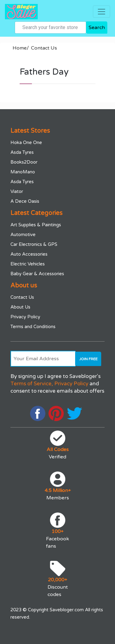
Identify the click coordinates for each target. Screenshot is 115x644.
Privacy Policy (25, 317)
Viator (17, 191)
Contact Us (44, 48)
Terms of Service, (32, 384)
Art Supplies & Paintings (36, 225)
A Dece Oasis (25, 201)
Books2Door (24, 162)
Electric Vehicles (28, 264)
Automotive (23, 235)
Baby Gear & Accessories (37, 274)
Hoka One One (26, 142)
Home (21, 48)
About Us (20, 307)
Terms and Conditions (33, 327)
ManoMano (23, 172)
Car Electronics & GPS (34, 244)
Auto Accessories (29, 254)
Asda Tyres (22, 152)
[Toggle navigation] (102, 12)
